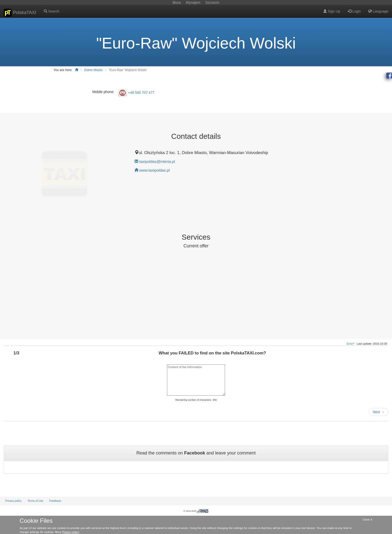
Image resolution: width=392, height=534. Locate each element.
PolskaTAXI (20, 13)
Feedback (55, 501)
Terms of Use (35, 501)
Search (51, 11)
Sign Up (332, 11)
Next (379, 412)
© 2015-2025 (196, 511)
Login (354, 11)
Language (378, 11)
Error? (351, 344)
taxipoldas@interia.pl (157, 161)
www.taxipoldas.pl (154, 170)
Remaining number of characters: (193, 400)
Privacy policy (13, 501)
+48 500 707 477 (141, 92)
